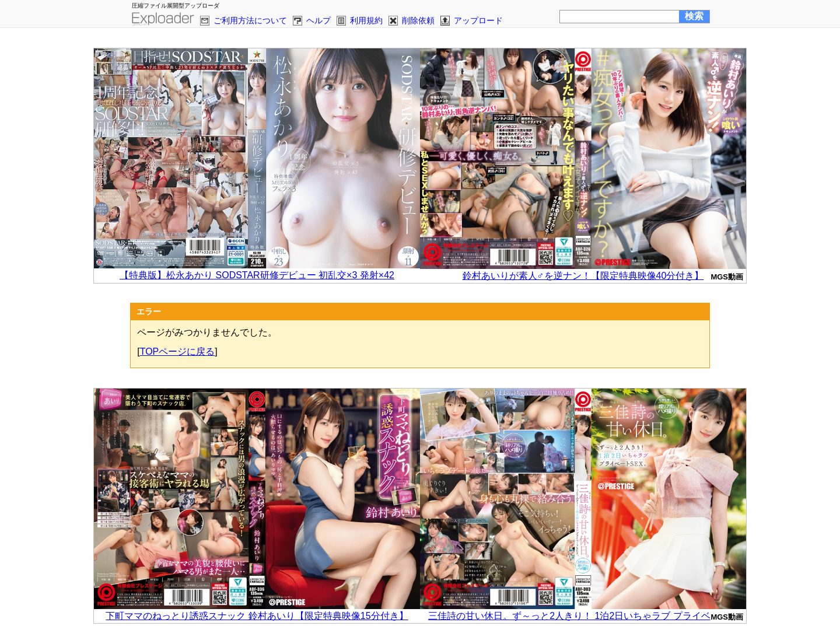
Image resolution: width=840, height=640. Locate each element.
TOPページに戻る (178, 352)
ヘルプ (318, 20)
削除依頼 (418, 20)
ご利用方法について (250, 20)
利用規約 (366, 20)
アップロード (478, 20)
